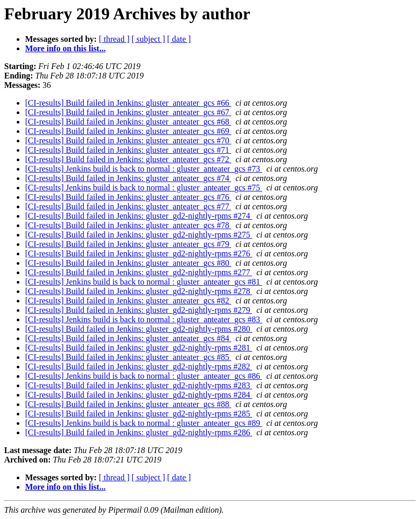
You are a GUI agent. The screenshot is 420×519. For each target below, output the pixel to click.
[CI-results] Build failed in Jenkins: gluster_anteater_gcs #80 (128, 263)
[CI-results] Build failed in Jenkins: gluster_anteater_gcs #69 (128, 131)
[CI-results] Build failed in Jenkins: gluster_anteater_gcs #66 (128, 103)
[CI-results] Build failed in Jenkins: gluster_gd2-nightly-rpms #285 (139, 414)
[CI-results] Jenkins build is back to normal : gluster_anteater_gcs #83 (144, 319)
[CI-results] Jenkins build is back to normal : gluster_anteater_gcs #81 (144, 282)
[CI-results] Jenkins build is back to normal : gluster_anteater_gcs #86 (144, 376)
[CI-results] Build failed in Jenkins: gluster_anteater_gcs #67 (128, 112)
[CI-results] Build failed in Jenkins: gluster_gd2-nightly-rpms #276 (139, 253)
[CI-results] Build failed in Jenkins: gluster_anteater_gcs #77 (128, 206)
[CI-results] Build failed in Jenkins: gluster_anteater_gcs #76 (128, 197)
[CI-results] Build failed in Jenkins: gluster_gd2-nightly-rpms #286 (139, 432)
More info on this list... (65, 48)
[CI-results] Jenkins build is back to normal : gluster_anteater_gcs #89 (144, 423)
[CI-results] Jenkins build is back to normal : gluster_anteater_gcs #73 (144, 169)
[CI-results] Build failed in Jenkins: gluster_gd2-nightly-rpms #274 (139, 216)
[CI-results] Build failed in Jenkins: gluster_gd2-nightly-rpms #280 (139, 329)
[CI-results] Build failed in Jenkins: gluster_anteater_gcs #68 (128, 122)
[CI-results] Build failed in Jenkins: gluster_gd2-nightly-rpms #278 (139, 291)
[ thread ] (114, 39)
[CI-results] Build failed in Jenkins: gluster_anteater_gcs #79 (128, 244)
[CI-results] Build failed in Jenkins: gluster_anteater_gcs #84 (128, 338)
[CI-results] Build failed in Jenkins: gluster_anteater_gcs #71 (128, 150)
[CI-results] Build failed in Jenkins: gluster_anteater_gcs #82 (128, 301)
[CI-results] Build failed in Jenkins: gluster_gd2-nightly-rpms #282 (139, 366)
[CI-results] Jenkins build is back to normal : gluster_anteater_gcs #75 (144, 188)
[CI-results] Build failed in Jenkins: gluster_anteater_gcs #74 (128, 178)
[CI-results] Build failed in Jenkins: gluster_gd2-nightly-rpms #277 (139, 272)
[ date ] (179, 39)
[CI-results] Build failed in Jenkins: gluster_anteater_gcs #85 (128, 357)
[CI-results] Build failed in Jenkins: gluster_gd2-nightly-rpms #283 (139, 385)
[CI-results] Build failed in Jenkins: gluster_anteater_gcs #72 (128, 159)
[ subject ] (149, 39)
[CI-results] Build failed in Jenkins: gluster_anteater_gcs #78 (128, 225)
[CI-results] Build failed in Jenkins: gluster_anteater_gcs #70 (128, 140)
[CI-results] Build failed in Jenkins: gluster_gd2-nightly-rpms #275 (139, 235)
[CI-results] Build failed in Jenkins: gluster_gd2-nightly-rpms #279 (139, 310)
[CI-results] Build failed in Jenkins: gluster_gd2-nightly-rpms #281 (139, 348)
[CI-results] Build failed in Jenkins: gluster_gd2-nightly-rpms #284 (139, 395)
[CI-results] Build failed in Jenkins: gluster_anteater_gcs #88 (128, 404)
